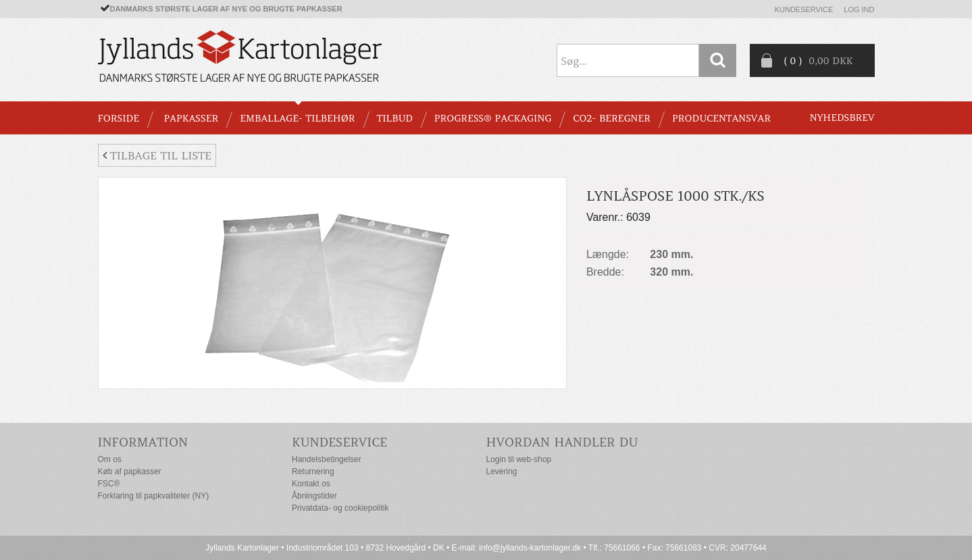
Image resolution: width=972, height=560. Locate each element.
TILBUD (395, 118)
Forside (119, 118)
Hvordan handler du (562, 442)
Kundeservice (804, 9)
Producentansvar (721, 118)
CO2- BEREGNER (612, 118)
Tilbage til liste (157, 155)
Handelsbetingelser (327, 459)
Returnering (313, 472)
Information (143, 442)
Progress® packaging (493, 118)
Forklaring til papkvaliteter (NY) (154, 496)
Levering (502, 472)
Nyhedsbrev (842, 118)
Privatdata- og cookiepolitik (340, 508)
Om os (110, 459)
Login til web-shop (519, 459)
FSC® (109, 484)
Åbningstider (314, 496)
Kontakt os (311, 484)
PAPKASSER (191, 118)
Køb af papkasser (130, 472)
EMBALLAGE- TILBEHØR (297, 118)
